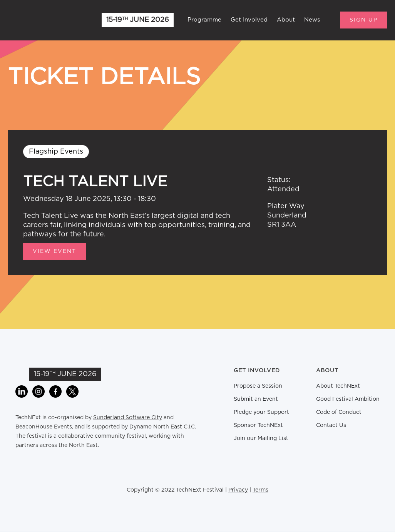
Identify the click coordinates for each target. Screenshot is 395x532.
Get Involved (249, 20)
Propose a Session (258, 386)
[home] (46, 20)
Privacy (238, 490)
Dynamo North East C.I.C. (163, 427)
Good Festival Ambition (348, 399)
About (286, 20)
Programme (204, 20)
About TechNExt (338, 386)
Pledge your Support (261, 412)
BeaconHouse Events (44, 427)
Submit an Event (256, 399)
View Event (54, 251)
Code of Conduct (339, 412)
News (312, 20)
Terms (260, 490)
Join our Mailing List (261, 438)
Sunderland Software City (128, 418)
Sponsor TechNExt (258, 425)
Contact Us (331, 425)
